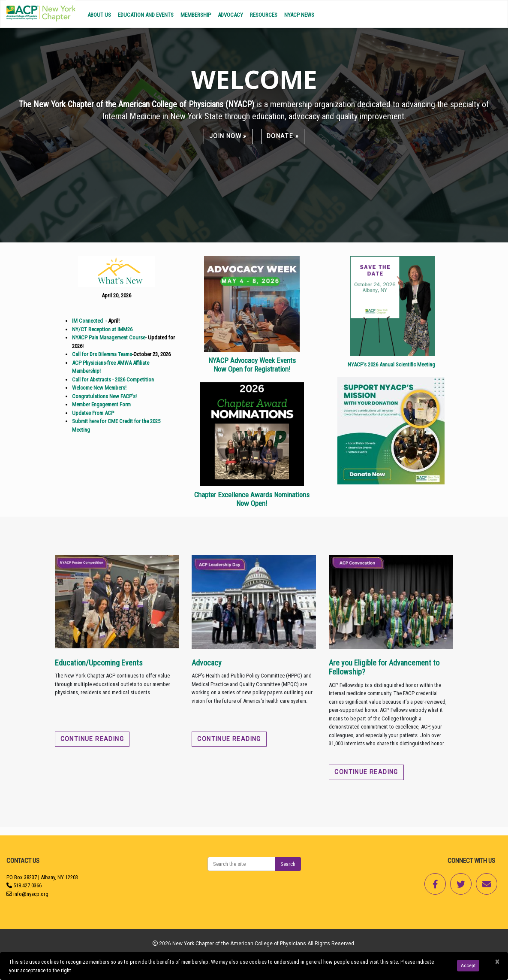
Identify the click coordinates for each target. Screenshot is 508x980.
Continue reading (92, 739)
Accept (468, 965)
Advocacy (230, 15)
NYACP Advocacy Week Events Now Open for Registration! (252, 365)
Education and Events (146, 15)
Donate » (283, 136)
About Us (99, 15)
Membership (196, 15)
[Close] (497, 962)
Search (288, 864)
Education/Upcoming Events (99, 663)
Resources (264, 15)
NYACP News (299, 15)
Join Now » (228, 136)
